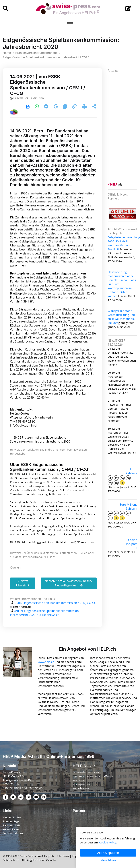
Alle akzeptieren (108, 853)
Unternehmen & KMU (86, 772)
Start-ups (79, 780)
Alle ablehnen (108, 860)
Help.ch (49, 856)
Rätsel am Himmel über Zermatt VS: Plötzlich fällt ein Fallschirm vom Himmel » (119, 413)
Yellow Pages (11, 829)
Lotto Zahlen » (132, 471)
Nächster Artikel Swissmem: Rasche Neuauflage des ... (69, 583)
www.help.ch (46, 662)
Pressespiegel (11, 821)
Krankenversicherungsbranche (36, 53)
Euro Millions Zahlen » (128, 507)
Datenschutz (11, 860)
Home (7, 53)
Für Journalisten (13, 833)
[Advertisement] (124, 127)
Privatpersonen (82, 784)
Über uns (63, 856)
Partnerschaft (11, 825)
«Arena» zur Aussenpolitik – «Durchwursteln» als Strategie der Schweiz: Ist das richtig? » (122, 385)
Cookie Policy (108, 842)
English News (81, 788)
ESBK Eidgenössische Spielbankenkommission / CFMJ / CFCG (55, 603)
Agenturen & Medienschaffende (93, 776)
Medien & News (13, 817)
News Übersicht (23, 583)
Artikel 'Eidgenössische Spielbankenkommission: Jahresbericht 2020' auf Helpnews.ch (45, 613)
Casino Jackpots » (132, 544)
